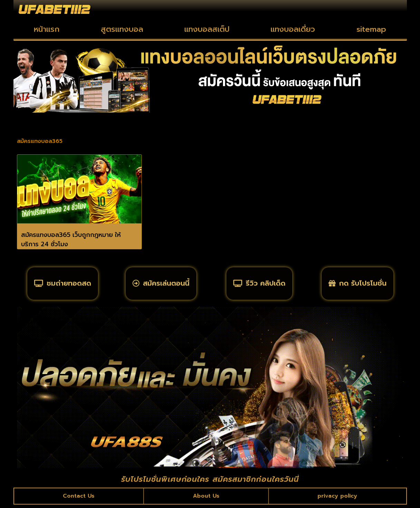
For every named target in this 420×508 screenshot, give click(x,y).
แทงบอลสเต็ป (207, 29)
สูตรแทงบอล (122, 29)
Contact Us (79, 499)
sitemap (371, 29)
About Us (206, 499)
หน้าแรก (47, 29)
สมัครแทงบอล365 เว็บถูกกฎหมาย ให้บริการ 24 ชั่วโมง (71, 239)
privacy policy (337, 499)
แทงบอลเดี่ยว (293, 29)
